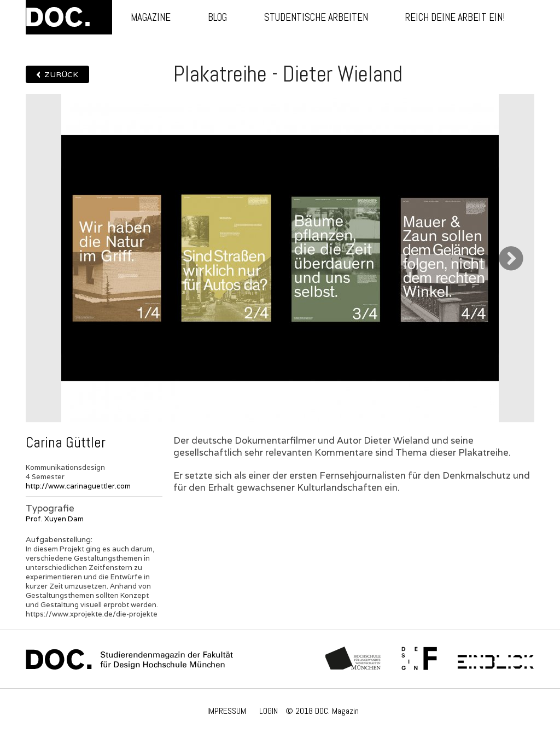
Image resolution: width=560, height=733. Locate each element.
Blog (217, 17)
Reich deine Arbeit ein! (455, 17)
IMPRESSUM (227, 711)
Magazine (151, 17)
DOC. (69, 17)
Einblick (496, 659)
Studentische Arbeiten (316, 17)
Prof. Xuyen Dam (55, 519)
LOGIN (269, 711)
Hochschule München (354, 659)
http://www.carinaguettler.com (78, 486)
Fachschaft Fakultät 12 (419, 659)
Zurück (61, 74)
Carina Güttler (66, 443)
